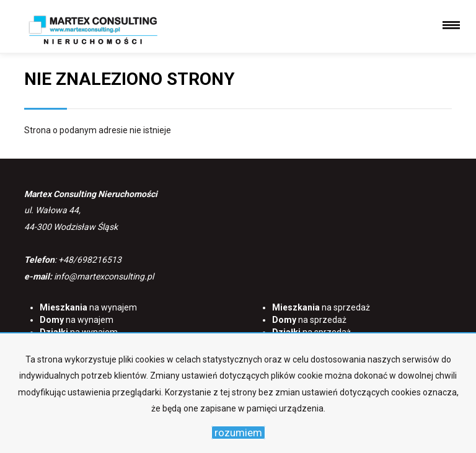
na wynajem (88, 307)
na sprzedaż (321, 307)
